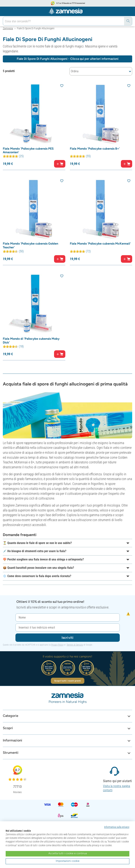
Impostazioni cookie (68, 861)
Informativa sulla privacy (117, 827)
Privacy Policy (57, 645)
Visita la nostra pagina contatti (117, 788)
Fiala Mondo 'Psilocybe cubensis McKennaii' (100, 244)
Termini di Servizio (75, 645)
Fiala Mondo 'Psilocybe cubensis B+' (95, 149)
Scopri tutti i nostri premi (67, 681)
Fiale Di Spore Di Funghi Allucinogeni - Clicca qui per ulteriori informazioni (68, 59)
